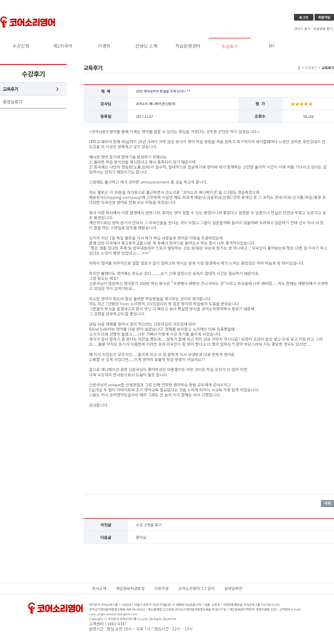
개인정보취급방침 (130, 588)
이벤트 (105, 46)
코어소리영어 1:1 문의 (197, 588)
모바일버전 (233, 588)
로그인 (304, 17)
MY (272, 46)
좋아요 (141, 537)
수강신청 (21, 46)
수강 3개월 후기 (149, 525)
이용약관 (161, 588)
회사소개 (99, 588)
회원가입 (324, 17)
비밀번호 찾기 (323, 29)
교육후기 (11, 89)
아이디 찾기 (302, 29)
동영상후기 (13, 102)
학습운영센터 (188, 46)
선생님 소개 (146, 46)
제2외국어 (63, 46)
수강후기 (230, 46)
